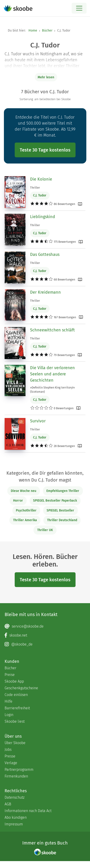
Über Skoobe (15, 743)
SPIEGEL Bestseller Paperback (55, 501)
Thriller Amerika (25, 520)
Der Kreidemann (45, 292)
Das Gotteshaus (45, 254)
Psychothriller (26, 510)
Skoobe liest (15, 721)
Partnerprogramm (19, 770)
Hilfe (8, 701)
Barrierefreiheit (17, 708)
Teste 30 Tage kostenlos (45, 150)
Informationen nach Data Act (28, 811)
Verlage (11, 763)
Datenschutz (15, 797)
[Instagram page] (45, 644)
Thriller (35, 188)
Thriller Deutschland (62, 520)
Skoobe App (14, 681)
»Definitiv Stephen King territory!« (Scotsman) (52, 390)
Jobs (8, 750)
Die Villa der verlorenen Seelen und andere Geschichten (52, 374)
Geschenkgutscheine (21, 688)
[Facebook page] (45, 635)
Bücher (47, 31)
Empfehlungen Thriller (63, 491)
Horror (18, 501)
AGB (8, 804)
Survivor (38, 421)
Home (33, 31)
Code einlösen (16, 695)
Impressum (14, 824)
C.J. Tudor (40, 195)
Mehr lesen (46, 77)
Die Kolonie (41, 179)
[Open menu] (79, 8)
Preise (10, 675)
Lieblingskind (43, 217)
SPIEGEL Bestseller (60, 510)
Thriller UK (45, 530)
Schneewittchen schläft (52, 330)
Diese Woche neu (24, 491)
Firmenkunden (16, 776)
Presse (10, 756)
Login (9, 715)
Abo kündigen (16, 817)
